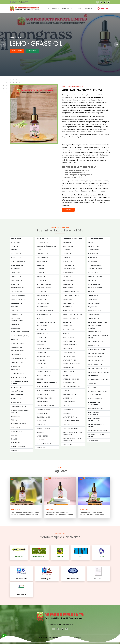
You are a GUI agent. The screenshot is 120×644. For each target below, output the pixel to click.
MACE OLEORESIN (43, 436)
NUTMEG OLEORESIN (18, 447)
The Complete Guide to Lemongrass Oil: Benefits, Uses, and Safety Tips (25, 513)
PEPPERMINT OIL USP (96, 342)
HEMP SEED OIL (68, 311)
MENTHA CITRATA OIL (70, 345)
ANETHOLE (92, 384)
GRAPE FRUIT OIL (17, 362)
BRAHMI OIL (67, 413)
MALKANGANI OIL (43, 257)
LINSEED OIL (67, 322)
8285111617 (105, 9)
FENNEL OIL (15, 340)
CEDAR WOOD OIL (17, 288)
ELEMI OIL (40, 379)
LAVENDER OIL (93, 273)
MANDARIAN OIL (42, 254)
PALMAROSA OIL (42, 333)
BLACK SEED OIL (68, 265)
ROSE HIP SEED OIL (69, 356)
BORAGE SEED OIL (69, 269)
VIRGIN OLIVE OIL (68, 371)
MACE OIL (40, 432)
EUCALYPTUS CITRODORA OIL (21, 332)
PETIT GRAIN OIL (42, 307)
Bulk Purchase (17, 51)
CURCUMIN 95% (42, 421)
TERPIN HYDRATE (17, 395)
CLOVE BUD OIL (16, 303)
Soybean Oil (93, 307)
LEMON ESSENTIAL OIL (19, 358)
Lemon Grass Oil (94, 303)
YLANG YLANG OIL (94, 314)
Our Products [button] (67, 9)
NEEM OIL (66, 333)
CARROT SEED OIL (17, 280)
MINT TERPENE (93, 376)
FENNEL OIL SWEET (17, 343)
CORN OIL (66, 390)
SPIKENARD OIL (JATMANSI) (46, 322)
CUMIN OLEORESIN (43, 417)
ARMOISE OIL (67, 398)
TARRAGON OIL (94, 318)
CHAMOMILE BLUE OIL (19, 406)
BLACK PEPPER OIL (43, 387)
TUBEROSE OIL (93, 295)
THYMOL (14, 439)
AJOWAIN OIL (16, 242)
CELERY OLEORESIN (43, 409)
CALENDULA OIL (68, 273)
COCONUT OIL (68, 284)
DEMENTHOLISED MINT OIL (97, 349)
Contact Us (88, 9)
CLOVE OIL (15, 307)
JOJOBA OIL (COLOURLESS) (72, 314)
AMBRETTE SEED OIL (70, 402)
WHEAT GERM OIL (69, 383)
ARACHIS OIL (67, 254)
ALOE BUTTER (67, 444)
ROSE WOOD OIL (94, 284)
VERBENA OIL (41, 364)
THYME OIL (41, 345)
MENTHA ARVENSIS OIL (96, 353)
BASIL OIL (14, 250)
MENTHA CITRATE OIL (96, 361)
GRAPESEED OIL (68, 303)
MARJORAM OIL (42, 261)
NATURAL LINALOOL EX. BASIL (98, 380)
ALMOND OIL (67, 242)
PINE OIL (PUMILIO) (18, 391)
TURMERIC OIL (42, 352)
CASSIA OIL (15, 284)
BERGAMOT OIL (94, 246)
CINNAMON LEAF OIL (18, 299)
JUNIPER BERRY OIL (18, 374)
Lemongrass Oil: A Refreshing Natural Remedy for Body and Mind (59, 513)
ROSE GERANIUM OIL (44, 314)
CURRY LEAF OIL (17, 314)
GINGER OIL (41, 425)
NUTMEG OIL (15, 443)
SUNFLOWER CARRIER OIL (71, 364)
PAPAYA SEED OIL (69, 341)
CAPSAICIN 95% (42, 394)
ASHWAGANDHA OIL (70, 417)
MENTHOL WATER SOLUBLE (98, 368)
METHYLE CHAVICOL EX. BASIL (99, 372)
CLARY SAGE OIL (94, 254)
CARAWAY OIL (16, 276)
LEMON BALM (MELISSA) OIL (46, 246)
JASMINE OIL (15, 366)
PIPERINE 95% (16, 450)
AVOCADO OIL (68, 261)
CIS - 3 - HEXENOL (95, 395)
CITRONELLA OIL (94, 250)
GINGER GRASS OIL (95, 265)
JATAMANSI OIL (42, 330)
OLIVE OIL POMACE (69, 337)
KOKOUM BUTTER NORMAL (98, 431)
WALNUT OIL (67, 375)
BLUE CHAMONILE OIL (18, 261)
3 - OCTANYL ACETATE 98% (98, 391)
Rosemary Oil (16, 257)
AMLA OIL (66, 406)
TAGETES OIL (16, 416)
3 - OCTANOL (93, 387)
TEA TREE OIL (41, 337)
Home (47, 9)
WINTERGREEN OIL (95, 311)
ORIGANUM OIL (16, 370)
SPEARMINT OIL (94, 346)
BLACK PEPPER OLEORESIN (46, 390)
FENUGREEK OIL (16, 347)
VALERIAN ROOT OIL (44, 356)
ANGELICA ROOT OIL (70, 394)
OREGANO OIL (42, 292)
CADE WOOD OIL (17, 265)
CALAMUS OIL (16, 273)
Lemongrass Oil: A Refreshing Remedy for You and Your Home (92, 513)
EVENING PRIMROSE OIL (71, 292)
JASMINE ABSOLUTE (95, 269)
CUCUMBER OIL (68, 288)
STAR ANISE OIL (42, 326)
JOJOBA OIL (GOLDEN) (71, 318)
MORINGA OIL (67, 326)
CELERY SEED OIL (17, 292)
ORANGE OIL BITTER (44, 284)
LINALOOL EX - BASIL (95, 365)
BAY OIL (91, 242)
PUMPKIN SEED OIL (69, 352)
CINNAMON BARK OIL (18, 295)
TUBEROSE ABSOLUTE (19, 424)
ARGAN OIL (66, 257)
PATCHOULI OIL (42, 299)
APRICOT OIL (67, 250)
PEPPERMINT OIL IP (95, 332)
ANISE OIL (14, 246)
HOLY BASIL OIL (42, 368)
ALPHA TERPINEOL (17, 387)
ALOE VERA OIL (68, 246)
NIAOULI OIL (41, 276)
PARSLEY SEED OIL (43, 295)
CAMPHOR (15, 435)
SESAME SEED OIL (69, 368)
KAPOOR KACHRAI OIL (19, 377)
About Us (56, 9)
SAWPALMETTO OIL (69, 360)
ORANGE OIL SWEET (44, 288)
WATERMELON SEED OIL (71, 379)
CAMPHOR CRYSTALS (44, 349)
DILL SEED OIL (16, 328)
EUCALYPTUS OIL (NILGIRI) (20, 336)
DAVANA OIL (15, 324)
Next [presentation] (117, 45)
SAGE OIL (92, 292)
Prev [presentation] (3, 45)
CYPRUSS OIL (93, 257)
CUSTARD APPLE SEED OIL (72, 387)
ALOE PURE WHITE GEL (70, 428)
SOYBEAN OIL (41, 341)
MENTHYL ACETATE (44, 375)
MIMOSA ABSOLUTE (95, 276)
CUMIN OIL (15, 311)
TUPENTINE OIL (16, 403)
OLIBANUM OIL (42, 280)
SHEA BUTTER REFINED (96, 409)
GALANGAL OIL (93, 261)
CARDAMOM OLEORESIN (45, 406)
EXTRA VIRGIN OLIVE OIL (71, 295)
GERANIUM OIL (16, 355)
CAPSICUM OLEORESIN (45, 398)
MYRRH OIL (41, 269)
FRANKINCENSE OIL (18, 351)
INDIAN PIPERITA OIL (95, 357)
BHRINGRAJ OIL (68, 409)
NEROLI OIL (41, 273)
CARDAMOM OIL (43, 402)
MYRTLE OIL (92, 280)
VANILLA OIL (41, 360)
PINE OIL (14, 420)
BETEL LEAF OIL (16, 254)
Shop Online (32, 51)
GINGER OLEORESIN (44, 428)
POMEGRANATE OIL (69, 349)
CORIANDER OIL (42, 413)
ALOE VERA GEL (68, 425)
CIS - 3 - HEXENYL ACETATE (98, 399)
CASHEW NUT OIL (69, 280)
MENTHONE (41, 447)
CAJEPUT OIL (16, 269)
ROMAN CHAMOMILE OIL (45, 311)
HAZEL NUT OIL (68, 307)
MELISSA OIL (41, 265)
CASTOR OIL (67, 276)
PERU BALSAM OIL (43, 303)
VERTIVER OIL (16, 428)
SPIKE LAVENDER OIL (95, 288)
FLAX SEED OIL (67, 299)
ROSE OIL (40, 318)
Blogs (79, 9)
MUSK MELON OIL (68, 330)
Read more (68, 210)
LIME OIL (40, 250)
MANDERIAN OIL (17, 431)
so (80, 191)
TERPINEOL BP (16, 399)
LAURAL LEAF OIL (43, 242)
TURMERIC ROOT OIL (44, 371)
